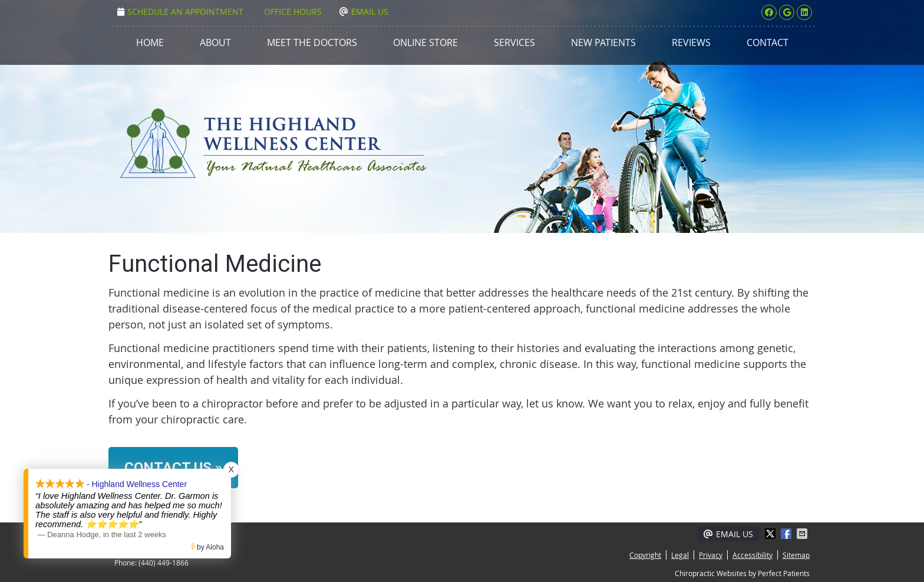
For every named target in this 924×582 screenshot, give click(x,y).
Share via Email (803, 534)
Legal (680, 555)
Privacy (711, 555)
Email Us (364, 11)
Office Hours (293, 11)
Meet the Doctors (312, 42)
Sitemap (796, 555)
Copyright (645, 555)
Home (150, 42)
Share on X (771, 534)
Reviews (691, 42)
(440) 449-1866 (164, 563)
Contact (768, 42)
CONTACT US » (173, 468)
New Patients (603, 42)
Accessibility (753, 555)
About (215, 42)
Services (514, 42)
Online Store (425, 42)
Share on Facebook (787, 534)
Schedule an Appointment (180, 11)
